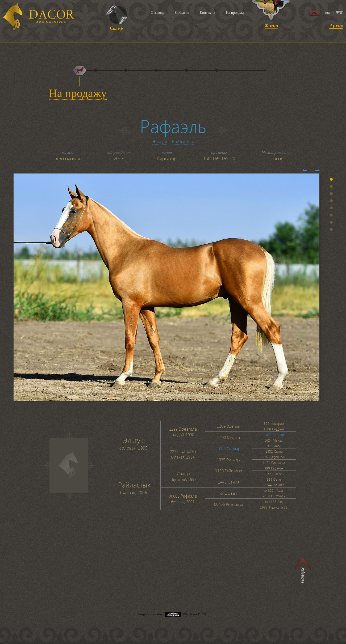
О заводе (157, 13)
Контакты (207, 13)
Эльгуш (160, 141)
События (182, 13)
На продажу (235, 13)
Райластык (183, 141)
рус (314, 12)
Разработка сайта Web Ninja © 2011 (173, 614)
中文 (339, 12)
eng (327, 12)
